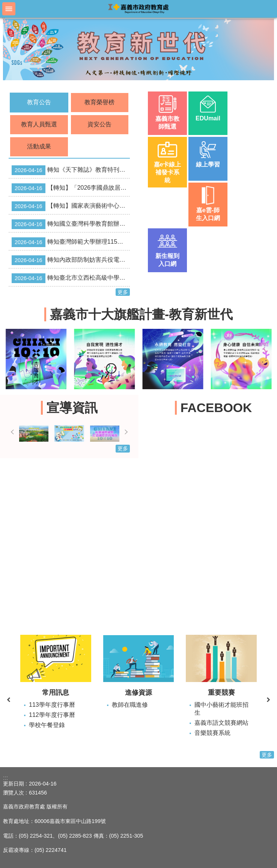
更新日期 (14, 784)
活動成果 (39, 146)
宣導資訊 (72, 408)
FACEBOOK (216, 408)
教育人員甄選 (39, 124)
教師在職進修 (130, 705)
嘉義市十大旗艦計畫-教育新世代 (141, 314)
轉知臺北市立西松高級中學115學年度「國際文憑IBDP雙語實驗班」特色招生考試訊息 (71, 278)
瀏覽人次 (14, 793)
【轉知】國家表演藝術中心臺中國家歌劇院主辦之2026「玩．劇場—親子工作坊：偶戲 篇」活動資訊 (71, 206)
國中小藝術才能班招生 (221, 709)
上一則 (12, 432)
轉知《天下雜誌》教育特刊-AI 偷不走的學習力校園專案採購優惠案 (71, 170)
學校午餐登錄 (47, 725)
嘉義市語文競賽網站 (221, 723)
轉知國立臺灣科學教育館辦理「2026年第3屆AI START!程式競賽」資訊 (71, 224)
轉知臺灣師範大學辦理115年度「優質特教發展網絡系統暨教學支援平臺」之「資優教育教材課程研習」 (71, 242)
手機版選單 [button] (9, 9)
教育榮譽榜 (99, 102)
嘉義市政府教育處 (138, 8)
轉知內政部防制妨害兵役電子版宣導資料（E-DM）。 (71, 260)
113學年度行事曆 (52, 705)
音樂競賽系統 (212, 733)
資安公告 (99, 124)
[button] (138, 49)
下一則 (126, 432)
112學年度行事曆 (52, 715)
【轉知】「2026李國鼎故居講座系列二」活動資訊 (71, 188)
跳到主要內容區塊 (4, 4)
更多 (123, 292)
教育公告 (39, 102)
